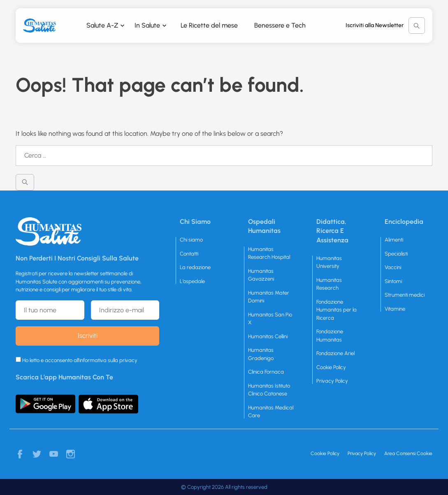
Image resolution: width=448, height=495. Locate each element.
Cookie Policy (331, 367)
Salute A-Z (102, 25)
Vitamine (395, 309)
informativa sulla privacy (108, 360)
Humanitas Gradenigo (261, 354)
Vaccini (393, 267)
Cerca (417, 26)
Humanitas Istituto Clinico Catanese (269, 390)
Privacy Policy (332, 381)
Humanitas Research (329, 284)
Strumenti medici (405, 295)
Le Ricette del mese (209, 25)
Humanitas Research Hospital (269, 253)
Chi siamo (191, 240)
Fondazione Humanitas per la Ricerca (337, 310)
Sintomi (393, 281)
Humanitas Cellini (268, 336)
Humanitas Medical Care (271, 412)
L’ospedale (192, 281)
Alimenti (394, 240)
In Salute (147, 25)
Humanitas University (329, 262)
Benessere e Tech (280, 25)
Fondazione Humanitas (330, 336)
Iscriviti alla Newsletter (375, 25)
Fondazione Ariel (335, 353)
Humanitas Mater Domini (269, 297)
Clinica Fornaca (266, 372)
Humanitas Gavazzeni (261, 275)
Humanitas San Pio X (270, 319)
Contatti (189, 254)
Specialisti (396, 254)
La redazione (195, 267)
